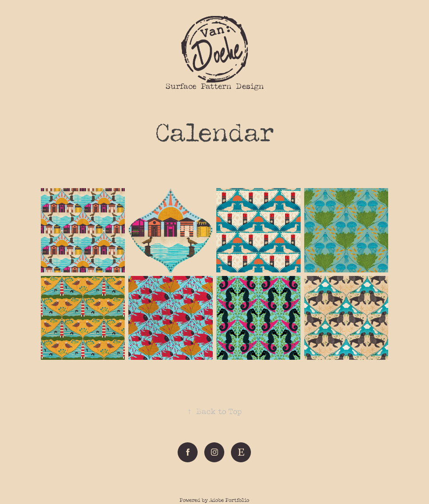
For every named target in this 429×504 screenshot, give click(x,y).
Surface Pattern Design (215, 86)
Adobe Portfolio (229, 500)
